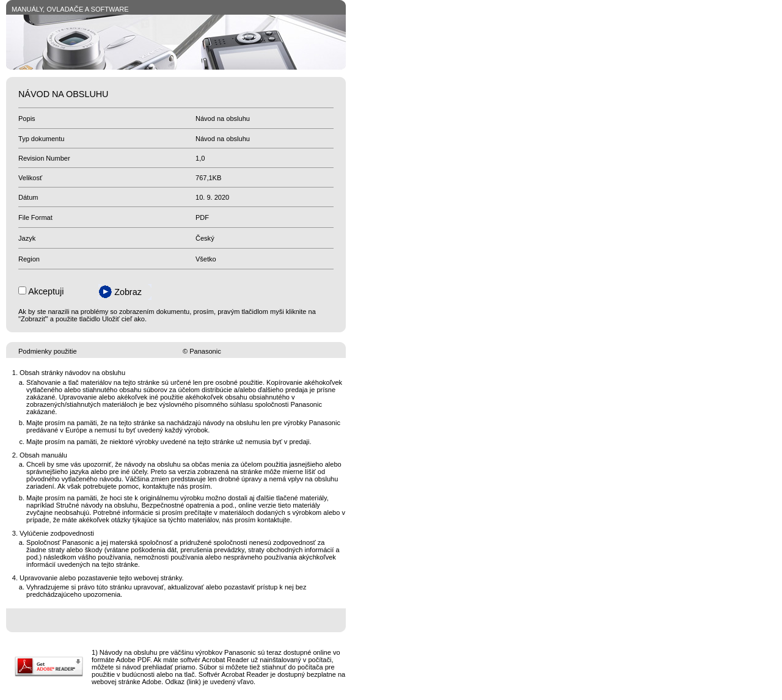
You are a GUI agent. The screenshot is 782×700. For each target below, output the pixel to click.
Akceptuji (46, 291)
